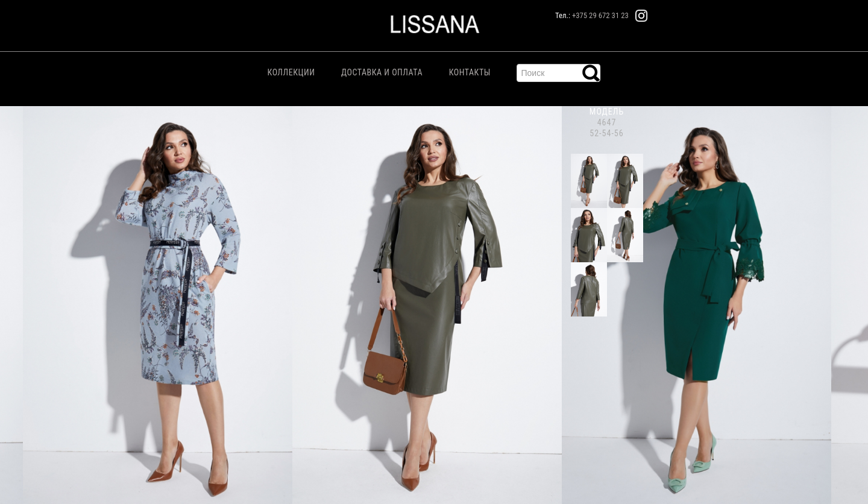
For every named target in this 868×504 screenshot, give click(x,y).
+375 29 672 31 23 (600, 15)
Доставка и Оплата (382, 72)
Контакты (470, 72)
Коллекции (291, 72)
